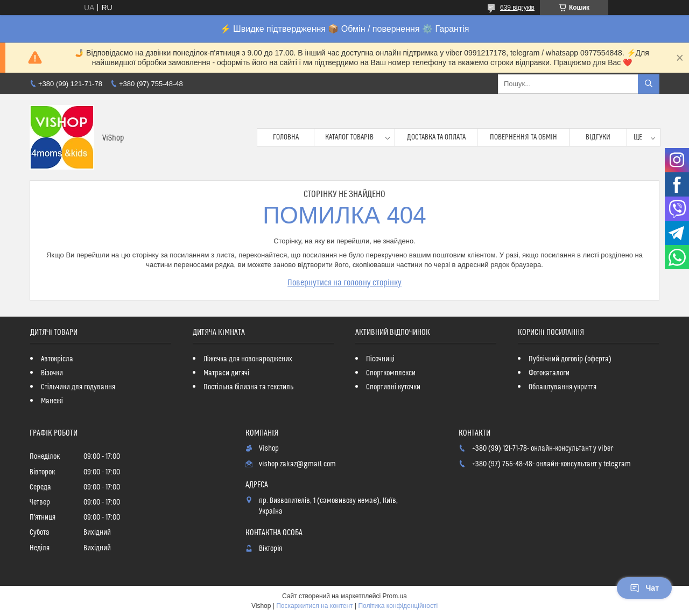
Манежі (52, 401)
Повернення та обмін (523, 137)
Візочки (52, 373)
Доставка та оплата (436, 137)
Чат (644, 588)
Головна (286, 137)
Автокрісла (57, 359)
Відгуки (598, 137)
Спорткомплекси (391, 373)
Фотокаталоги (549, 373)
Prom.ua (395, 596)
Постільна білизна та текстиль (248, 387)
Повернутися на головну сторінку (344, 283)
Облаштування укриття (563, 387)
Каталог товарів (349, 137)
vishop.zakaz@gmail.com (297, 464)
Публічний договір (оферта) (570, 359)
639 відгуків (517, 8)
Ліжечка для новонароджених (248, 359)
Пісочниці (380, 359)
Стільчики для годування (78, 387)
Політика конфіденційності (398, 606)
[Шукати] (649, 84)
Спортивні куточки (393, 387)
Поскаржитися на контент (314, 606)
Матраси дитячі (226, 373)
